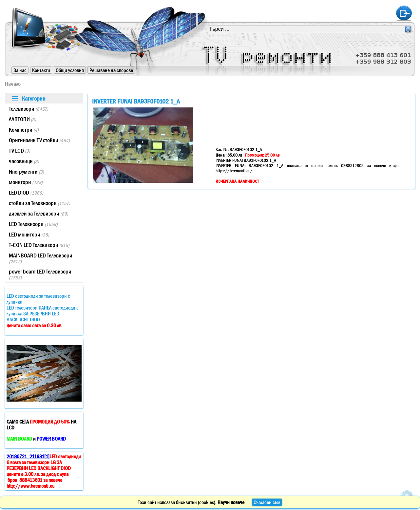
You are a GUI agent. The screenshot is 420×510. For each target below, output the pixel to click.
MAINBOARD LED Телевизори (41, 258)
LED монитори (29, 235)
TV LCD (19, 151)
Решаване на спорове (111, 70)
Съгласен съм (267, 502)
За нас (20, 70)
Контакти (41, 70)
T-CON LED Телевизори (39, 245)
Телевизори (29, 109)
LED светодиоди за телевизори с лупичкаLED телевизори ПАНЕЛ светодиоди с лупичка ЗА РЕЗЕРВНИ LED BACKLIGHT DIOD (43, 311)
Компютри (24, 130)
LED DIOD (26, 193)
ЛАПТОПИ (22, 119)
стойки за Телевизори (39, 203)
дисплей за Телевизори (38, 214)
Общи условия (70, 70)
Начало (13, 84)
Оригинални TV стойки (39, 140)
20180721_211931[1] (28, 456)
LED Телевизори (33, 224)
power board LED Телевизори (40, 274)
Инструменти (26, 172)
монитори (26, 182)
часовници (24, 161)
